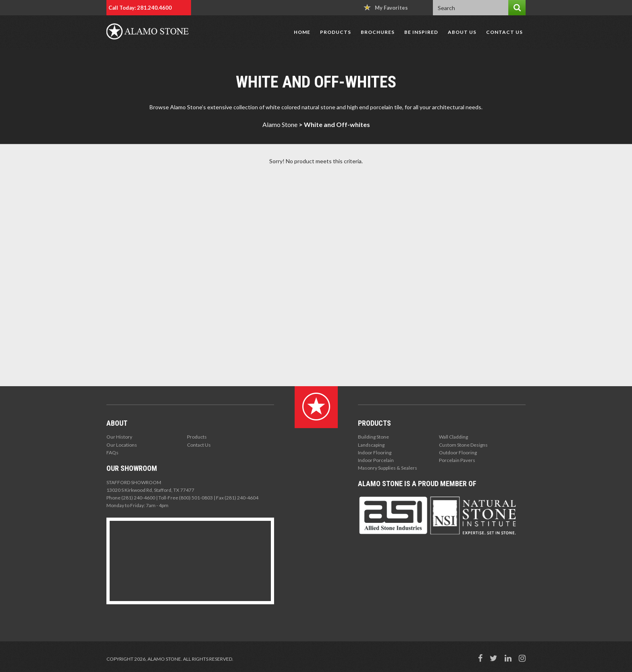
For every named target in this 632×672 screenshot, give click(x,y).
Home (302, 32)
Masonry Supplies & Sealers (388, 468)
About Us (462, 32)
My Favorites (386, 7)
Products (336, 32)
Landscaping (371, 445)
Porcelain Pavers (457, 460)
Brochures (378, 32)
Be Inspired (421, 32)
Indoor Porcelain (376, 460)
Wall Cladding (453, 437)
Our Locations (122, 445)
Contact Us (504, 32)
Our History (119, 437)
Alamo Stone (280, 124)
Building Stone (373, 437)
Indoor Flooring (375, 453)
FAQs (112, 453)
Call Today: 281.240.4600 (140, 8)
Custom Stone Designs (463, 445)
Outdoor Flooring (458, 453)
